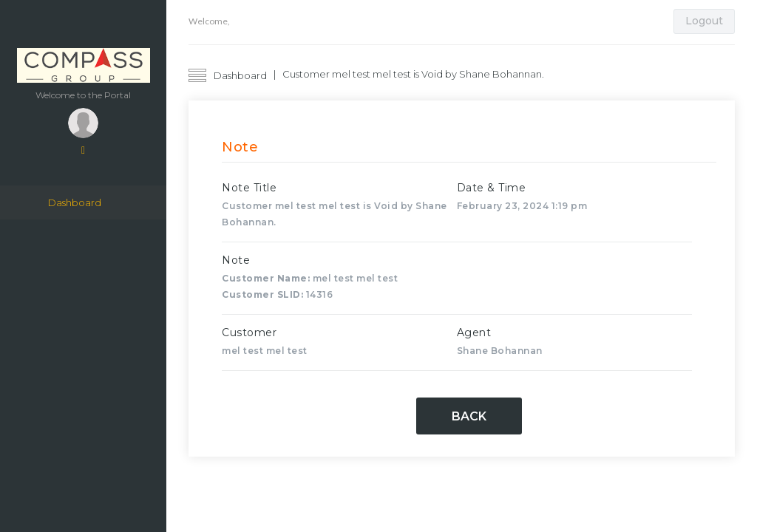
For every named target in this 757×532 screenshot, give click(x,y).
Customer (249, 332)
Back (469, 416)
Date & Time (492, 188)
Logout (704, 21)
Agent (474, 332)
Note (236, 260)
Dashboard (75, 202)
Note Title (249, 188)
